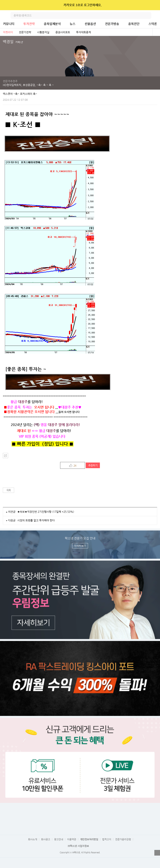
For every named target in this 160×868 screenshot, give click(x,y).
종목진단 (134, 24)
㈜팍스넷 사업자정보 (78, 846)
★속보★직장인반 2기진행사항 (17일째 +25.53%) (46, 512)
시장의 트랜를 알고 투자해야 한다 (36, 520)
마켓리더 (8, 32)
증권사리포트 (63, 32)
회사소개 (33, 839)
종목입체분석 (52, 24)
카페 (18, 42)
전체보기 (156, 32)
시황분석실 (43, 32)
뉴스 (73, 24)
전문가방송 (112, 24)
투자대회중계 (83, 32)
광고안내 (59, 839)
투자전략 (29, 24)
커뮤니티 (9, 24)
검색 (148, 15)
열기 (157, 853)
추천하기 (93, 465)
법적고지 (107, 839)
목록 (9, 490)
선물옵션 (90, 24)
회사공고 (46, 839)
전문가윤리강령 (123, 839)
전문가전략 (25, 32)
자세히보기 (80, 546)
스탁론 (153, 24)
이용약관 (72, 839)
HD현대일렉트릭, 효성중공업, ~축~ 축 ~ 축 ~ (28, 85)
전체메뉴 (157, 15)
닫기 (155, 5)
